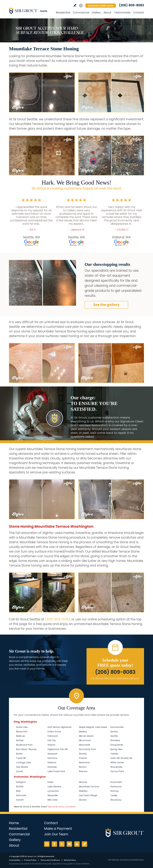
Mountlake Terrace (89, 787)
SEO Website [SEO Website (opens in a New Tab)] (114, 860)
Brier (18, 791)
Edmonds (21, 795)
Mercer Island (86, 736)
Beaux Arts (22, 732)
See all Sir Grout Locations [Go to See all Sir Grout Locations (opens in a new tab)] (62, 807)
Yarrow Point (117, 771)
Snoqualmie (117, 745)
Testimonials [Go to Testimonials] (122, 12)
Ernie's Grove (54, 732)
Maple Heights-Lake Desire (93, 727)
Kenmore (52, 758)
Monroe (83, 782)
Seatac (114, 732)
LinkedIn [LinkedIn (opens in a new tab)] (77, 844)
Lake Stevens (54, 787)
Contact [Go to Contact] (139, 12)
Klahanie (52, 767)
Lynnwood (53, 791)
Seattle (114, 736)
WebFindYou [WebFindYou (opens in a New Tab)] (139, 860)
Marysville (53, 795)
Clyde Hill (21, 758)
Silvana (83, 800)
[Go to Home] (30, 11)
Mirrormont (85, 740)
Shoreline (115, 740)
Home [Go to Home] (14, 823)
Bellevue (20, 736)
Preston (83, 758)
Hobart (51, 745)
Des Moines (22, 767)
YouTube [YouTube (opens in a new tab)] (69, 844)
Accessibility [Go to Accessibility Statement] (15, 860)
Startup (114, 791)
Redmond (84, 762)
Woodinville (116, 767)
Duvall (19, 771)
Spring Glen (116, 749)
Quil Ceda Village (88, 795)
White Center (117, 762)
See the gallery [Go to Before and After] (106, 305)
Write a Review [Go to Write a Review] (75, 5)
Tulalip (114, 795)
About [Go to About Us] (107, 12)
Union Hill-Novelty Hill (121, 758)
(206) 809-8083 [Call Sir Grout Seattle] (131, 5)
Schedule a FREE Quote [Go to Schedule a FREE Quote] (101, 6)
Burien (19, 754)
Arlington (21, 782)
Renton (83, 767)
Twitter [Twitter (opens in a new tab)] (62, 844)
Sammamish (117, 727)
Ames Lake (22, 727)
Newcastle (84, 745)
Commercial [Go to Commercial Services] (81, 12)
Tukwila (114, 754)
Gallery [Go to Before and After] (96, 12)
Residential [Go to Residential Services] (63, 12)
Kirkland (52, 762)
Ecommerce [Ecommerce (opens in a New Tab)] (125, 860)
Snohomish (116, 782)
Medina (83, 732)
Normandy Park (87, 749)
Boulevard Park (24, 745)
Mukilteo (83, 791)
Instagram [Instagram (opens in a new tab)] (47, 844)
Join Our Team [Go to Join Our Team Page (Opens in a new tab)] (56, 834)
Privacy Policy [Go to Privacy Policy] (30, 860)
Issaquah (53, 754)
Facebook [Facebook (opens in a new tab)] (54, 844)
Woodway (116, 800)
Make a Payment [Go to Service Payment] (58, 829)
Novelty (83, 754)
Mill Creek (53, 800)
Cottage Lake (23, 762)
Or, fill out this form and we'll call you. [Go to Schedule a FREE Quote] (115, 678)
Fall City (52, 740)
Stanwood (116, 787)
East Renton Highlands (60, 727)
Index (50, 782)
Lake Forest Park (56, 771)
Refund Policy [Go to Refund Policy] (70, 860)
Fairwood (53, 736)
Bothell (20, 740)
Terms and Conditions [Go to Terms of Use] (50, 860)
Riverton (83, 771)
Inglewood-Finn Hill (58, 749)
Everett (20, 800)
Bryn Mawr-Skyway (26, 749)
